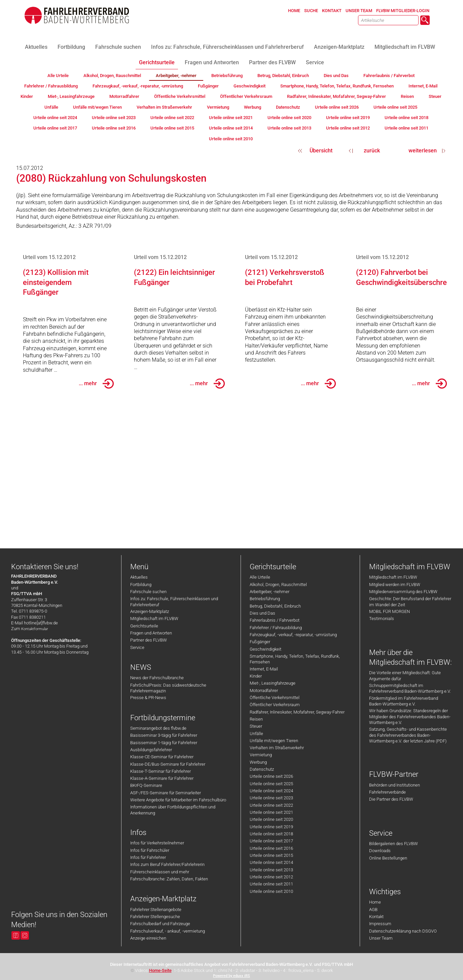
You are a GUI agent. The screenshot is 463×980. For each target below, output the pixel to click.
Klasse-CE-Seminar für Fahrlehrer (162, 757)
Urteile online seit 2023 (271, 798)
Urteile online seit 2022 (271, 805)
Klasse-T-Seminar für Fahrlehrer (161, 771)
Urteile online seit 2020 (271, 819)
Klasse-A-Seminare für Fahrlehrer (162, 778)
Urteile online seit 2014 (271, 862)
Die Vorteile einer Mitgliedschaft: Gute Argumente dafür (405, 676)
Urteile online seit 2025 (271, 784)
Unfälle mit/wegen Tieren (274, 741)
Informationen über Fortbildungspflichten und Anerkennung (173, 810)
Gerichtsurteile (144, 626)
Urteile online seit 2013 (271, 870)
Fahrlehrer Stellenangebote (156, 910)
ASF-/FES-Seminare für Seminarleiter (166, 793)
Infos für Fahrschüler (150, 850)
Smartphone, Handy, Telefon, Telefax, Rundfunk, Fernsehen (295, 659)
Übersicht (321, 151)
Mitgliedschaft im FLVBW (154, 619)
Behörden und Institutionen (395, 785)
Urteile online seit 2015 (271, 855)
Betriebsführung (265, 599)
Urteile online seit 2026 (271, 776)
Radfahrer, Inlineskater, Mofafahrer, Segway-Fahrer (297, 712)
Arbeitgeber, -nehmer (270, 592)
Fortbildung (141, 585)
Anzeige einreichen (148, 938)
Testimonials (382, 619)
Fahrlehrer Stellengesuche (155, 917)
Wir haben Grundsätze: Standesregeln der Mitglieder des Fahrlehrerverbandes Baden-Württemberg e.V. (410, 717)
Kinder (256, 676)
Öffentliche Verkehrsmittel (275, 698)
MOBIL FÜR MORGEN (389, 611)
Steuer (256, 726)
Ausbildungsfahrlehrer (151, 750)
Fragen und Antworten (151, 633)
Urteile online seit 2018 (271, 834)
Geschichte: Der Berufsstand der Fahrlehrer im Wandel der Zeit (410, 602)
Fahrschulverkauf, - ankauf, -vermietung (168, 931)
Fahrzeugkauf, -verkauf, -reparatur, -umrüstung (293, 635)
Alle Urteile (260, 577)
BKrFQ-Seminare (146, 785)
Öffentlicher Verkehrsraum (275, 705)
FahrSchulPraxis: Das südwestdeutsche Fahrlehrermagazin (168, 688)
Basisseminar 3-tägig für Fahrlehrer (164, 735)
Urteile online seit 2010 (271, 891)
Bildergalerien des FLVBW (394, 844)
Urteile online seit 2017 (271, 841)
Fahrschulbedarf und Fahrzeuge (160, 924)
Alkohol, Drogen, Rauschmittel (278, 585)
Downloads (380, 851)
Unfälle (256, 734)
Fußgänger (260, 642)
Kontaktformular (35, 629)
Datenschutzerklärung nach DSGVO (403, 931)
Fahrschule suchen (148, 592)
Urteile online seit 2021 (271, 812)
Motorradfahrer (264, 691)
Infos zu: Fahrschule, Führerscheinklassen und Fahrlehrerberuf (174, 602)
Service (137, 647)
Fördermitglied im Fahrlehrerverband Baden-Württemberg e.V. (404, 701)
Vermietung (261, 755)
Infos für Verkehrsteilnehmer (157, 843)
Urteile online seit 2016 (271, 848)
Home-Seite (160, 970)
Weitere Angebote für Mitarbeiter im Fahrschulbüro (178, 800)
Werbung (258, 762)
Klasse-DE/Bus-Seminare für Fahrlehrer (168, 764)
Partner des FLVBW (149, 640)
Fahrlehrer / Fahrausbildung (276, 628)
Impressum (380, 924)
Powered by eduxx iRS (231, 976)
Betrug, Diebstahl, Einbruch (275, 606)
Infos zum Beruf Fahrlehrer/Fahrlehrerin (167, 864)
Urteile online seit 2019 (271, 827)
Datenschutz (262, 769)
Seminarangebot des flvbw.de (158, 728)
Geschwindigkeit (265, 649)
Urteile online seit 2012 (271, 877)
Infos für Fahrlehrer (148, 857)
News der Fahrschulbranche (157, 678)
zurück (372, 151)
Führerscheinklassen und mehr (160, 872)
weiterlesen (423, 151)
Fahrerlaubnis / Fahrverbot (275, 620)
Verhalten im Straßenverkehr (277, 748)
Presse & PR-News (148, 698)
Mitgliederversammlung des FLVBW (403, 592)
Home (375, 902)
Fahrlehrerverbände (387, 792)
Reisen (256, 719)
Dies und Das (262, 613)
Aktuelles (139, 577)
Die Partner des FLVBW (391, 799)
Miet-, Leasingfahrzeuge (273, 683)
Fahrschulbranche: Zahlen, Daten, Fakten (169, 879)
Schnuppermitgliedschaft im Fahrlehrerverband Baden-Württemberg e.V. (410, 688)
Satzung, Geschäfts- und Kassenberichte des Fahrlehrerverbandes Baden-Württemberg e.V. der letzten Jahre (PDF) (408, 735)
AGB (373, 910)
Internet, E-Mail (264, 669)
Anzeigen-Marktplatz (150, 611)
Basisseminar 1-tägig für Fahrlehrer (164, 743)
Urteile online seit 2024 (271, 791)
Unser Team (381, 938)
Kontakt (376, 917)
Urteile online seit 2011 (271, 884)
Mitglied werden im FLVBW (395, 585)
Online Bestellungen (388, 858)
